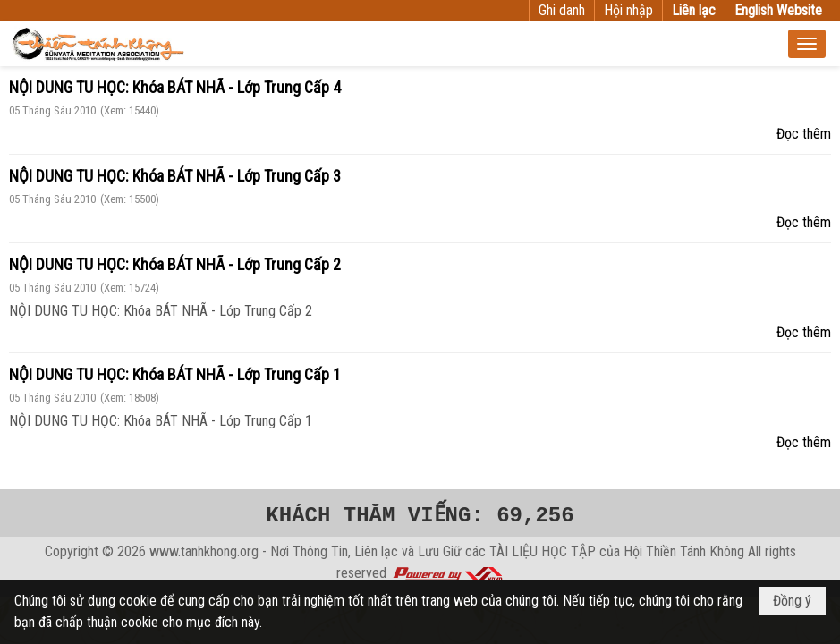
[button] (807, 44)
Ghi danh (562, 10)
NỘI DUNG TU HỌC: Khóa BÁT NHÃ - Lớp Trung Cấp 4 (175, 87)
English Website (778, 10)
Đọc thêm (804, 134)
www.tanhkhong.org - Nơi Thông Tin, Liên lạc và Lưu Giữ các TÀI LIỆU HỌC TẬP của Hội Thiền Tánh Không (447, 551)
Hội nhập (628, 10)
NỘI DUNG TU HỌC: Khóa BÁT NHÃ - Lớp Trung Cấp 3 (175, 176)
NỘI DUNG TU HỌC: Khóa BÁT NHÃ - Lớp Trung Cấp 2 (175, 264)
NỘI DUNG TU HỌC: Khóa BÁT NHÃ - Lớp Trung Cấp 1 (175, 374)
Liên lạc (694, 10)
